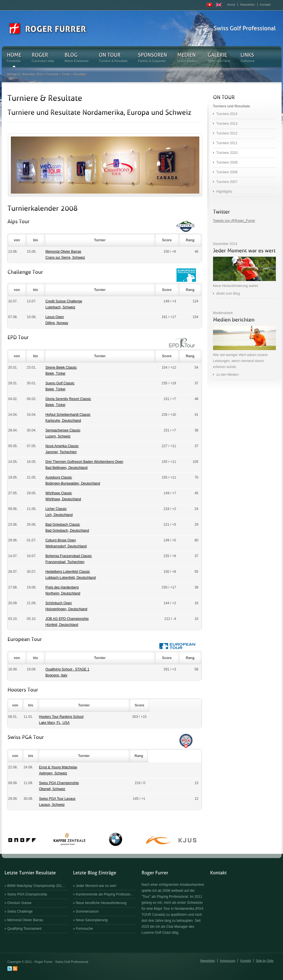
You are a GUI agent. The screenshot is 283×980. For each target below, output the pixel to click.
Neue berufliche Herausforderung (101, 903)
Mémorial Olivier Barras (25, 920)
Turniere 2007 (227, 182)
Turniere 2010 (227, 153)
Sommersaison (87, 911)
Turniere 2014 (227, 114)
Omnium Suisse (20, 903)
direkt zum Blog (228, 294)
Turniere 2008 (227, 172)
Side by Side (265, 961)
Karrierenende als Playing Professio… (105, 894)
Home (231, 5)
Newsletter (248, 5)
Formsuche (85, 929)
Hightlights (224, 192)
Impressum (228, 961)
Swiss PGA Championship (27, 894)
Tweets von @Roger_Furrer (234, 221)
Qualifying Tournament (25, 929)
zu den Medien (228, 375)
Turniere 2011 (227, 143)
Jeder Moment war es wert (96, 886)
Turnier (66, 74)
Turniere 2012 (227, 133)
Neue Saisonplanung (92, 920)
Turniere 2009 (227, 162)
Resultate (80, 74)
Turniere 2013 (227, 124)
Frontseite (52, 74)
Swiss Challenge (20, 911)
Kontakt (265, 5)
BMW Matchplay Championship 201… (36, 886)
